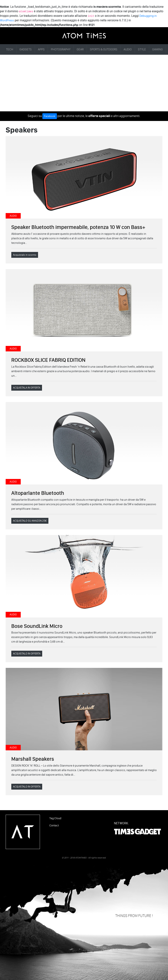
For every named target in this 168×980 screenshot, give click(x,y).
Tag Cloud (55, 818)
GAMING (157, 49)
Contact (54, 825)
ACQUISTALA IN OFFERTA (27, 388)
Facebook (50, 116)
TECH (10, 49)
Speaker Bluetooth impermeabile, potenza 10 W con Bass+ (78, 227)
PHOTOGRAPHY (61, 49)
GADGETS (26, 49)
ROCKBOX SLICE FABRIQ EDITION (48, 360)
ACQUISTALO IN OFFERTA (27, 654)
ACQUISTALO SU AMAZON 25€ (30, 521)
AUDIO (128, 49)
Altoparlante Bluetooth (38, 493)
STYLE (142, 49)
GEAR (80, 49)
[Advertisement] (84, 83)
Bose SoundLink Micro (37, 626)
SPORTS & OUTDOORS (104, 49)
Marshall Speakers (33, 759)
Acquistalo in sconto (25, 255)
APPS (41, 49)
